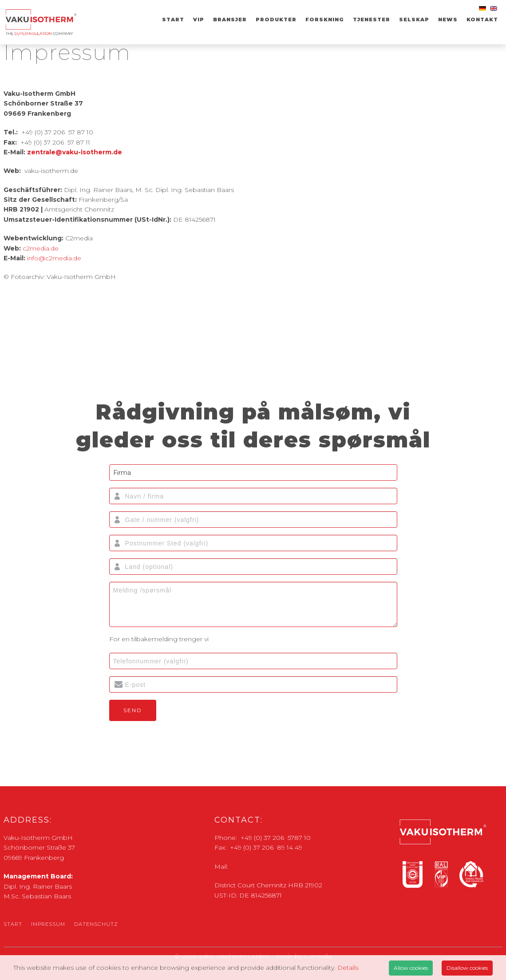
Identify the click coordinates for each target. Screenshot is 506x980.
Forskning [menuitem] (325, 20)
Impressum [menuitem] (48, 924)
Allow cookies (411, 968)
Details (348, 968)
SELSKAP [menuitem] (414, 20)
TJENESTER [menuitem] (372, 20)
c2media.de (41, 248)
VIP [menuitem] (199, 20)
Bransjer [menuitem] (230, 20)
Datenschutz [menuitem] (96, 924)
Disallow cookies (467, 968)
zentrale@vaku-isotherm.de (75, 152)
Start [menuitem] (173, 20)
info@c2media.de (54, 258)
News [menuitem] (448, 20)
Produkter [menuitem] (276, 20)
